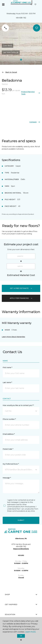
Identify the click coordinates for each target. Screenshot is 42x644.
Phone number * (9, 419)
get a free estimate (21, 288)
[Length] (21, 256)
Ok (21, 636)
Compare (35, 122)
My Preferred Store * (11, 464)
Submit (21, 520)
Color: (8, 46)
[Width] (21, 266)
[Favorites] (35, 4)
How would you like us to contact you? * (18, 405)
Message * (7, 478)
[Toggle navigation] (3, 4)
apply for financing (21, 298)
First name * (7, 367)
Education (21, 614)
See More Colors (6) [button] (11, 52)
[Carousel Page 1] (21, 60)
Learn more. (30, 632)
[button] (31, 4)
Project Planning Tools (31, 93)
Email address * (9, 434)
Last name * (7, 382)
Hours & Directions (21, 549)
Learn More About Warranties (13, 337)
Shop (21, 594)
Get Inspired (21, 604)
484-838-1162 (21, 18)
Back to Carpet (9, 72)
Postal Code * (8, 449)
